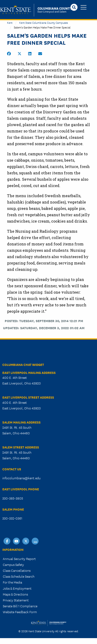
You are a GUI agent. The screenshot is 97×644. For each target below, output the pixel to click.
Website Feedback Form (20, 612)
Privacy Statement (16, 600)
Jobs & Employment (17, 588)
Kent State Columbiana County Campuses (44, 22)
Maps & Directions (15, 594)
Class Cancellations (17, 570)
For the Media (12, 582)
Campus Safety (13, 564)
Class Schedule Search (19, 576)
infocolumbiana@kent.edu (21, 478)
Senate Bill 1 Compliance (20, 606)
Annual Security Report (19, 559)
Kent (10, 22)
